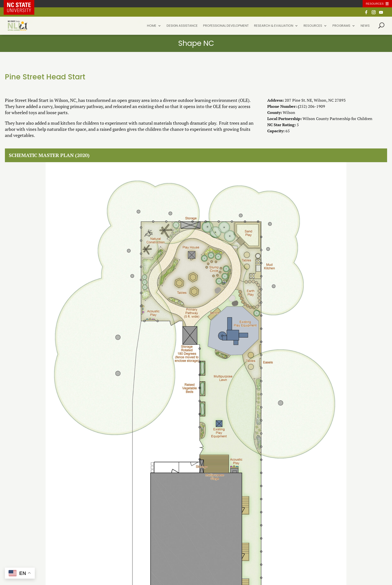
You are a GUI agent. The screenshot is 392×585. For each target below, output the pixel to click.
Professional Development (226, 26)
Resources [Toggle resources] (375, 4)
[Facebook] (366, 14)
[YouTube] (381, 14)
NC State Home (23, 4)
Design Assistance (182, 26)
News (365, 26)
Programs (341, 26)
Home (152, 26)
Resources (313, 26)
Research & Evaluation (274, 26)
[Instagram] (374, 14)
